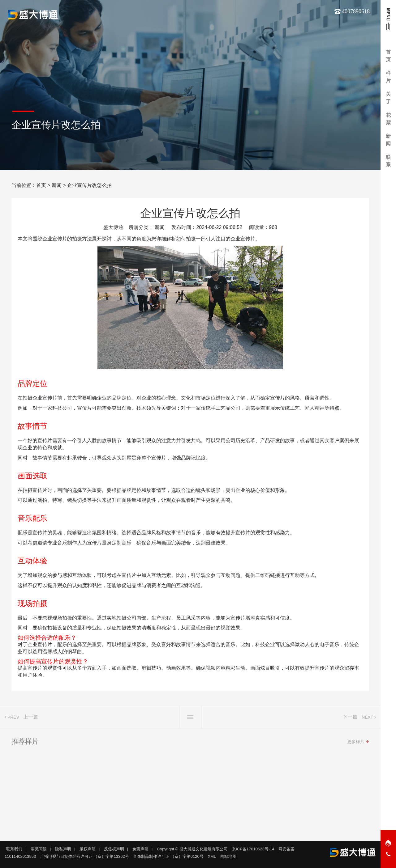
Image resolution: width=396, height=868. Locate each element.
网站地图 (228, 856)
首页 (41, 185)
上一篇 (31, 719)
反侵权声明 (114, 849)
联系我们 (14, 849)
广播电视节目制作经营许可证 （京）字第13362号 (85, 856)
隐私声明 (63, 849)
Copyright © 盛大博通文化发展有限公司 (192, 849)
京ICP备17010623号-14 (253, 849)
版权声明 (88, 849)
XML (212, 856)
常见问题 (39, 849)
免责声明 (140, 849)
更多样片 (356, 744)
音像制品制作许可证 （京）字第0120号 (168, 856)
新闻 (57, 185)
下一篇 (350, 719)
